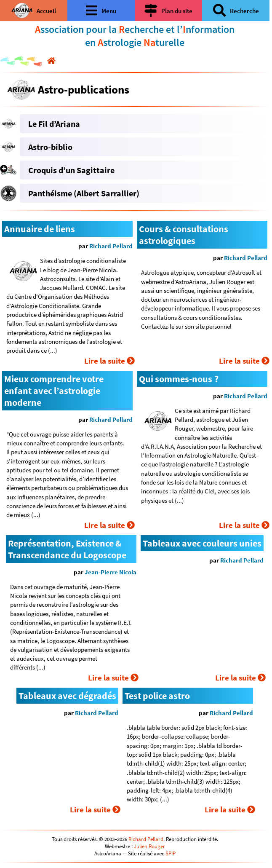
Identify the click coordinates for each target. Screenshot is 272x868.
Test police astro (157, 696)
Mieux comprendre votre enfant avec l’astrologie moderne (54, 391)
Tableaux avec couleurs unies (202, 543)
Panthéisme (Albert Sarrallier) (84, 193)
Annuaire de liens (40, 229)
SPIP (171, 853)
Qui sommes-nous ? (179, 379)
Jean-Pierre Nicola (111, 572)
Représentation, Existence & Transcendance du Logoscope (67, 549)
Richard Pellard (111, 246)
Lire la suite (109, 361)
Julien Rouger (149, 846)
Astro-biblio (50, 147)
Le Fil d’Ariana (54, 124)
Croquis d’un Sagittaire (71, 170)
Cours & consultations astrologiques (184, 235)
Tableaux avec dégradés (67, 696)
